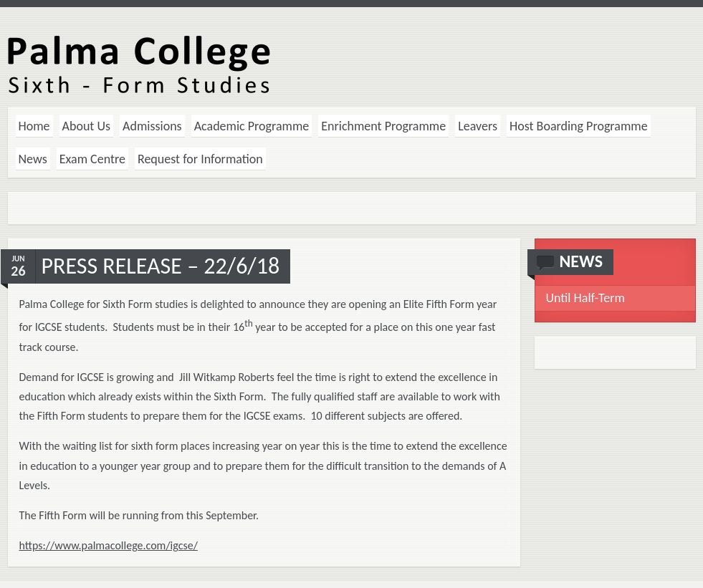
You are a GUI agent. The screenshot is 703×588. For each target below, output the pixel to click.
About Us (87, 126)
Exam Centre (92, 159)
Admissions (152, 126)
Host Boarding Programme (579, 126)
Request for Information (200, 159)
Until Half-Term (585, 298)
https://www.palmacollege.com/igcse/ (109, 545)
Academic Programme (252, 126)
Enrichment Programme (383, 126)
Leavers (478, 126)
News (33, 159)
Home (34, 126)
